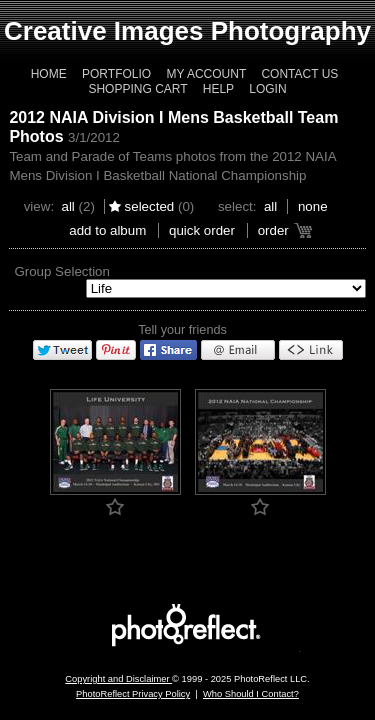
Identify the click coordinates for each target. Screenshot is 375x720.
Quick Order (202, 230)
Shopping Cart (137, 89)
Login (267, 89)
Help (218, 89)
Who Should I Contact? (251, 694)
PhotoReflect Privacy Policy (133, 694)
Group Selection (62, 271)
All (67, 206)
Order (273, 230)
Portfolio (116, 74)
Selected (150, 206)
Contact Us (299, 74)
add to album (107, 230)
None (313, 206)
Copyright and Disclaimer (118, 679)
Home (49, 74)
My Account (206, 74)
